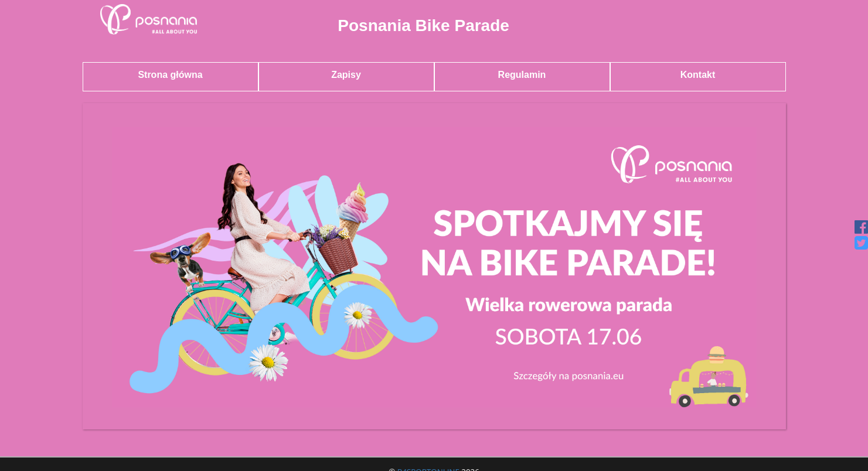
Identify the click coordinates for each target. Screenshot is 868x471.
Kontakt (698, 75)
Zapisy (346, 75)
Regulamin (522, 75)
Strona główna (170, 75)
